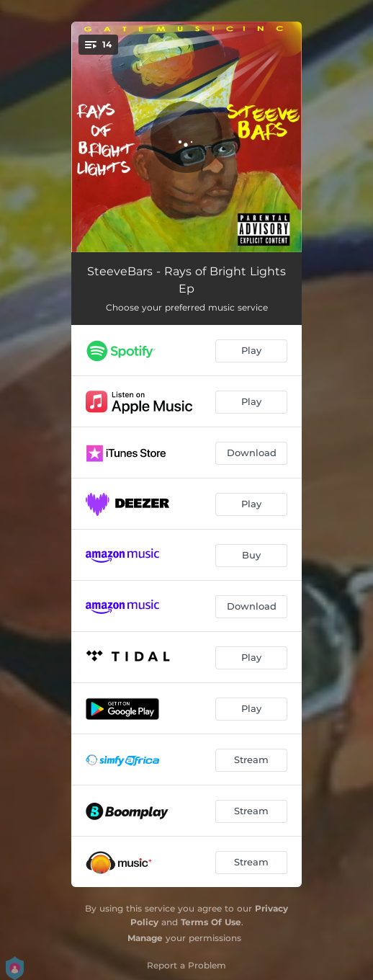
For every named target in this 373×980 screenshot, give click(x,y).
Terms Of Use (211, 922)
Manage (145, 938)
